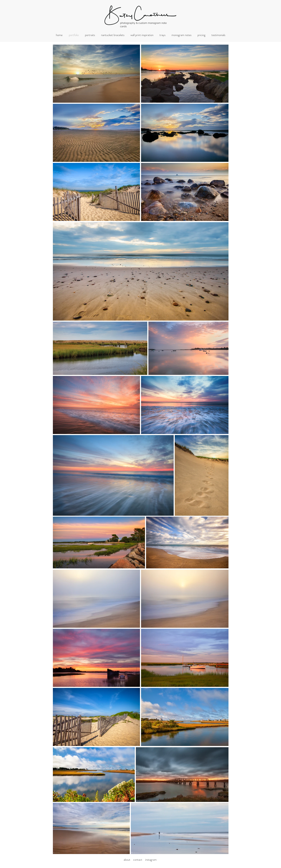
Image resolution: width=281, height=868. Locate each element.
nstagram (151, 860)
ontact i (140, 860)
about (128, 860)
